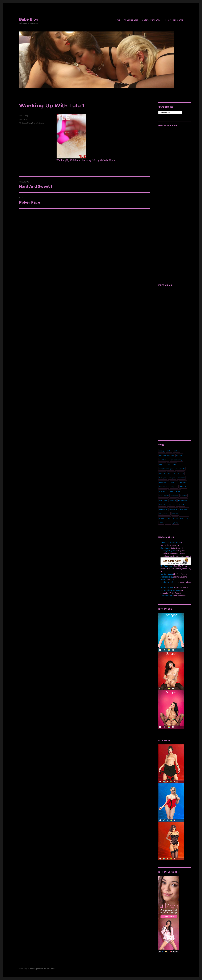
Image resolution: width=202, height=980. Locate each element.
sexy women (164, 514)
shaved (175, 514)
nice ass (174, 496)
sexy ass (171, 505)
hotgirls (172, 478)
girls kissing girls (166, 469)
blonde (179, 455)
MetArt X (164, 580)
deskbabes (164, 460)
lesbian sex (164, 487)
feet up (162, 464)
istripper (181, 478)
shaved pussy (165, 518)
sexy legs (173, 509)
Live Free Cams (167, 574)
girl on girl (172, 464)
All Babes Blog (131, 20)
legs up (174, 482)
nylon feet (163, 500)
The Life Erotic (38, 123)
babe (169, 451)
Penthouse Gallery (168, 582)
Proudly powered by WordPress (42, 969)
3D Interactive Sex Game (171, 543)
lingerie (174, 487)
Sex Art (162, 505)
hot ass (162, 473)
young (176, 523)
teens (168, 523)
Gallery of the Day (151, 20)
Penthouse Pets (167, 588)
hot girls (163, 478)
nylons (173, 500)
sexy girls (163, 509)
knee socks (164, 482)
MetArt (183, 487)
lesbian (183, 482)
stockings (184, 518)
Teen (161, 523)
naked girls (164, 496)
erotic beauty (176, 460)
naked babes (174, 491)
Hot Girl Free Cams (173, 20)
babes (177, 451)
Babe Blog (29, 19)
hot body (171, 473)
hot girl (181, 473)
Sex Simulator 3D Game (170, 590)
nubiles (184, 496)
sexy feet (180, 505)
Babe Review (166, 548)
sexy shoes (184, 509)
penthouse (183, 500)
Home (117, 20)
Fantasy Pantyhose (168, 551)
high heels (180, 469)
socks (175, 518)
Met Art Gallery (167, 577)
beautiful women (167, 455)
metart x (163, 491)
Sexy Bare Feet (166, 596)
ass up (162, 451)
